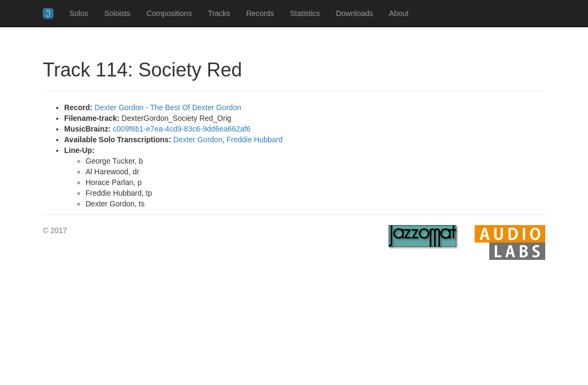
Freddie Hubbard (255, 140)
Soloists (117, 13)
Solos (79, 13)
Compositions (169, 13)
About (399, 13)
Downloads (355, 13)
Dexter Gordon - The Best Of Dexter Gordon (168, 107)
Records (260, 13)
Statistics (305, 13)
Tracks (219, 13)
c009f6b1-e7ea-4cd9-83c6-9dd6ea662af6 (182, 129)
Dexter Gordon (198, 140)
